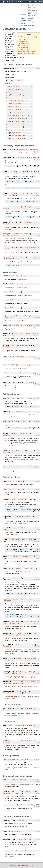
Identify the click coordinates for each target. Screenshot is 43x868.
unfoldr (6, 345)
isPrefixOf (7, 708)
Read (9, 121)
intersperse (8, 158)
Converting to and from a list (27, 53)
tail (5, 292)
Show (9, 124)
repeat (6, 412)
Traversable (12, 101)
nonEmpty (7, 839)
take (5, 481)
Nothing (24, 444)
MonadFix (11, 92)
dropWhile (7, 528)
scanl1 (6, 207)
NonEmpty (10, 33)
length (6, 276)
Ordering (24, 247)
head (5, 284)
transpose (7, 234)
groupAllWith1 (9, 691)
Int (24, 276)
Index (41, 2)
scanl (5, 171)
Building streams (23, 42)
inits (5, 373)
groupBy (6, 622)
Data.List (31, 350)
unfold (6, 434)
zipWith (6, 792)
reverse (6, 365)
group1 (6, 658)
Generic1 (11, 104)
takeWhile (7, 516)
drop (5, 489)
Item (13, 139)
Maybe (28, 334)
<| (14, 329)
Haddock (21, 865)
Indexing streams (23, 49)
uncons (6, 334)
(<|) (5, 316)
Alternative (15, 466)
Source (30, 2)
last (5, 300)
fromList (7, 820)
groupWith (7, 633)
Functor (11, 89)
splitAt (6, 499)
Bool (20, 516)
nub (5, 725)
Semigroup (11, 130)
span (5, 540)
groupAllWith (8, 645)
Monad (10, 86)
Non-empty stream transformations (28, 38)
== (23, 628)
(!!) (5, 760)
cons (5, 326)
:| (9, 80)
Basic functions (23, 40)
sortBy (6, 247)
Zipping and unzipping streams (27, 51)
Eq (9, 113)
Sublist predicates (23, 46)
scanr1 (6, 222)
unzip (5, 805)
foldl (19, 176)
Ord (9, 118)
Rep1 (13, 133)
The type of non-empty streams (27, 36)
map (5, 150)
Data (9, 115)
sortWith (7, 257)
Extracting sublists (24, 44)
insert (6, 451)
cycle (5, 422)
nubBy (27, 734)
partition (7, 578)
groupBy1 (7, 672)
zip (5, 780)
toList (6, 831)
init (5, 308)
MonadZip (11, 107)
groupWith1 (7, 682)
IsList (10, 110)
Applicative (12, 95)
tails (5, 383)
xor (5, 851)
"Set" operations (23, 47)
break (5, 557)
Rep (13, 136)
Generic (11, 127)
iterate (6, 398)
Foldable (11, 98)
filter (6, 568)
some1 (5, 466)
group (5, 599)
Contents (36, 2)
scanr (5, 194)
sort (5, 357)
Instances (9, 84)
